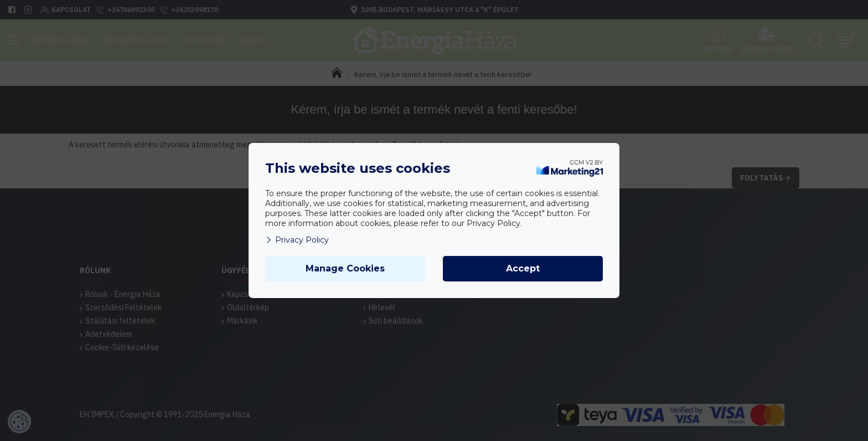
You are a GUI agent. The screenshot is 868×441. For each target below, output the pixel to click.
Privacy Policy (297, 240)
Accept (523, 268)
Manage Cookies (345, 268)
